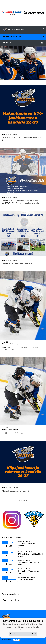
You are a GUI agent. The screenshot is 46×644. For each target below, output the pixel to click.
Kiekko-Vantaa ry (24, 37)
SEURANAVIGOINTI (24, 29)
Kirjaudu (23, 43)
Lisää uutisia (23, 501)
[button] (3, 63)
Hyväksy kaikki (16, 634)
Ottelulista (7, 587)
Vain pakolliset (30, 634)
